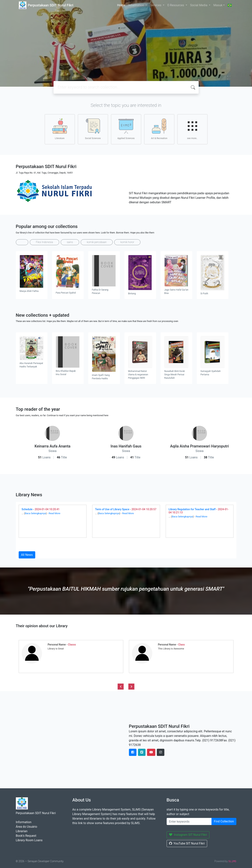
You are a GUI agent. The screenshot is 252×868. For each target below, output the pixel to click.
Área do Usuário (27, 827)
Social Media (199, 5)
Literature (60, 129)
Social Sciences (93, 129)
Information (137, 5)
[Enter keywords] (189, 821)
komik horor (127, 242)
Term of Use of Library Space (112, 509)
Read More (54, 513)
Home (121, 5)
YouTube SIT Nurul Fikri (187, 843)
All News (27, 555)
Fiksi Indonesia (44, 242)
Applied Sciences (126, 129)
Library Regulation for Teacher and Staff (192, 509)
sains (70, 242)
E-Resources (176, 5)
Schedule (27, 509)
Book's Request (26, 836)
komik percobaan (97, 242)
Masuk (218, 5)
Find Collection (224, 821)
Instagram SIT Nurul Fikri (188, 835)
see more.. (192, 129)
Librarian (22, 831)
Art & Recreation (159, 129)
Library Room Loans (29, 840)
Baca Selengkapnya (35, 513)
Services (156, 5)
